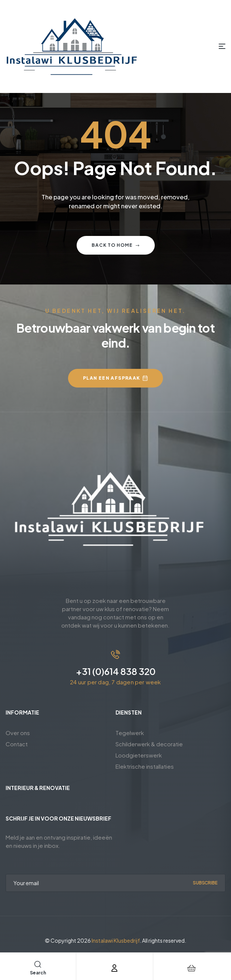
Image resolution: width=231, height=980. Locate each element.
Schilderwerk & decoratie (149, 744)
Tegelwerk (130, 733)
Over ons (18, 733)
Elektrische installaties (145, 766)
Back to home (116, 245)
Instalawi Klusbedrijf (116, 940)
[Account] (114, 968)
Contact (17, 744)
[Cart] (192, 968)
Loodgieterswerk (139, 755)
